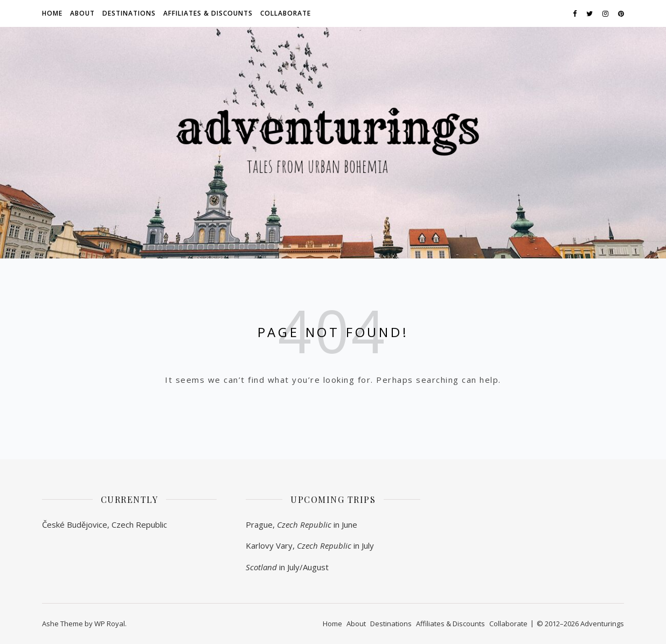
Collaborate (286, 13)
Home (52, 13)
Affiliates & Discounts (208, 13)
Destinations (129, 13)
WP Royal (110, 624)
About (82, 13)
